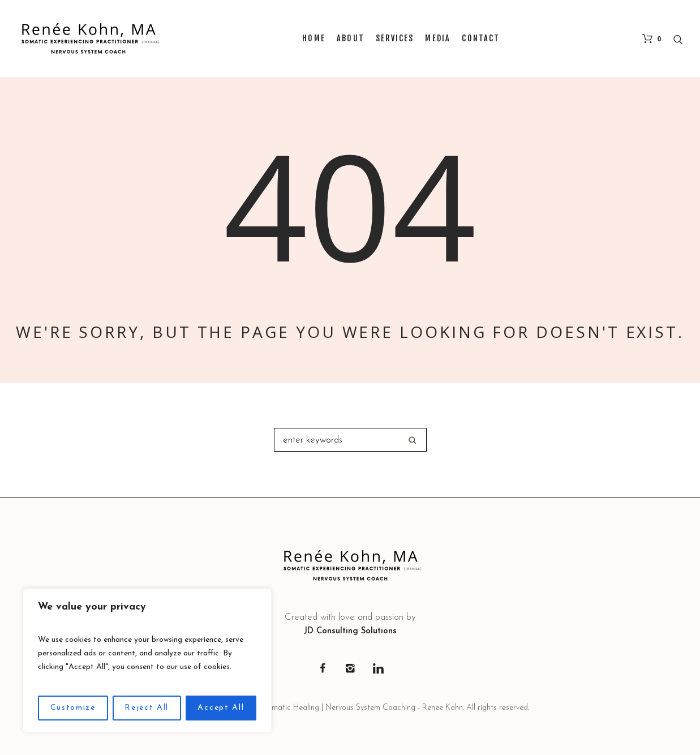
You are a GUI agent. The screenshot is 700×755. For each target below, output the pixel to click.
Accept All (221, 708)
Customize (73, 708)
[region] (147, 660)
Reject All (147, 708)
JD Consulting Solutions (350, 631)
